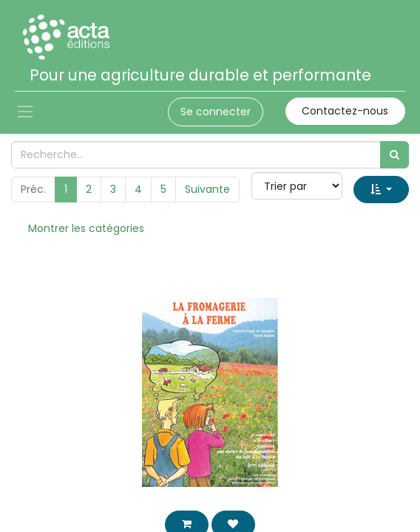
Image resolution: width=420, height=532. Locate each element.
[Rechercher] (394, 155)
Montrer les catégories (86, 228)
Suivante (207, 189)
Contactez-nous (345, 111)
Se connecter (216, 112)
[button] (381, 190)
